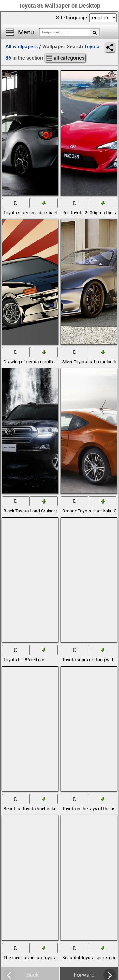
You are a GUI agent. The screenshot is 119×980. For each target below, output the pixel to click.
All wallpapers (22, 47)
